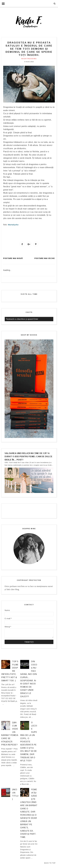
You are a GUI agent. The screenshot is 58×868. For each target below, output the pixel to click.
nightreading (29, 59)
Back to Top (50, 863)
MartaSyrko (13, 225)
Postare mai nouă (13, 258)
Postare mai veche (45, 258)
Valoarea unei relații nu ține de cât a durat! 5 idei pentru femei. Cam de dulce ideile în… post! (28, 456)
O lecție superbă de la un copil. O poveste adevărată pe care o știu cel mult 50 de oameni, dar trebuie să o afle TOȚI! (29, 742)
